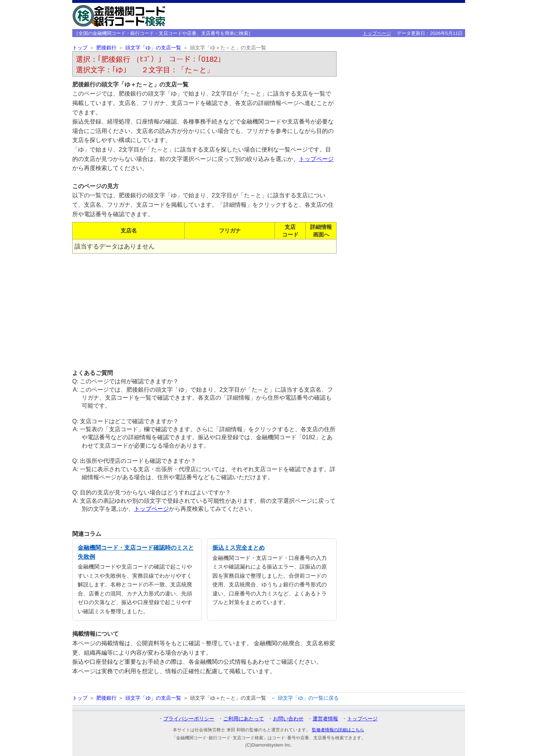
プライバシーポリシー (189, 719)
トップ (80, 48)
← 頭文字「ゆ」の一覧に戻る (305, 698)
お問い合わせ (288, 719)
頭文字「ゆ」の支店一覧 (153, 48)
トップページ (377, 33)
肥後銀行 (106, 48)
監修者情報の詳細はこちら (338, 730)
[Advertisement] (204, 311)
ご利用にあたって (244, 719)
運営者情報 (325, 719)
